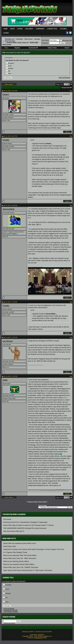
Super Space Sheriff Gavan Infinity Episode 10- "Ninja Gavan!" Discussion (28, 570)
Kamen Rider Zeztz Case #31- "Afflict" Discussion (20, 558)
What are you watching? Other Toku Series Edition (20, 555)
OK (8, 71)
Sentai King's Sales (10, 546)
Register (17, 48)
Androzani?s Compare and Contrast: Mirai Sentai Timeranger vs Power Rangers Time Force (34, 549)
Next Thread (43, 502)
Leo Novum (8, 341)
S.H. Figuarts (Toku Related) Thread (15, 552)
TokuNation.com (10, 39)
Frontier (6, 140)
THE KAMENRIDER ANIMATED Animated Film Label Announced (25, 528)
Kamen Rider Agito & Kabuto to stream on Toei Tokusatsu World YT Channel (28, 525)
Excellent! (10, 63)
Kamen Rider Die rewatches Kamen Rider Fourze (20, 543)
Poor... (9, 73)
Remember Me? (66, 41)
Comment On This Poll (10, 610)
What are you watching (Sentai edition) (16, 561)
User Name (46, 40)
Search (67, 48)
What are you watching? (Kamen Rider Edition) (19, 564)
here (64, 389)
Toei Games (7, 519)
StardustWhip (8, 209)
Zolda (5, 380)
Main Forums (28, 39)
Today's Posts (52, 48)
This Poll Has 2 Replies (11, 612)
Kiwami (6, 94)
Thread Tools (66, 88)
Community (33, 48)
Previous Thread (33, 502)
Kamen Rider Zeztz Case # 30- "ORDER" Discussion (21, 567)
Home (6, 29)
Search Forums (9, 617)
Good (9, 66)
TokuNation (19, 39)
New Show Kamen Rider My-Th (14, 531)
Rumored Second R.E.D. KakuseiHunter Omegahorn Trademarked (25, 522)
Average (10, 68)
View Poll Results (64, 78)
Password (45, 43)
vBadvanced (39, 638)
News (13, 29)
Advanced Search (10, 623)
